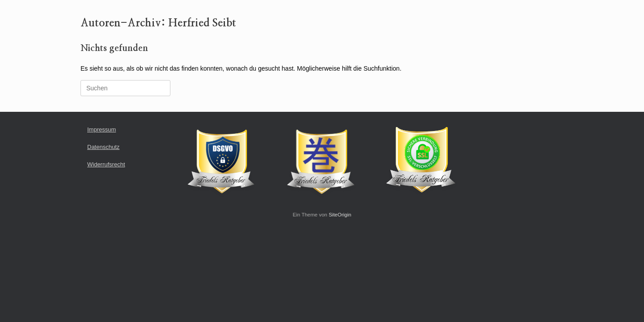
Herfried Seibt (202, 23)
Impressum (102, 129)
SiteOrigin (340, 215)
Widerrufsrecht (106, 164)
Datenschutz (103, 147)
